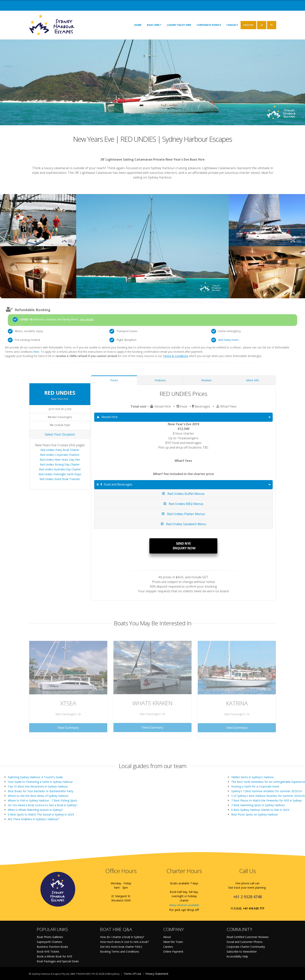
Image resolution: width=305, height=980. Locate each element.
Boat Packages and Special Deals (58, 961)
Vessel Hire (107, 417)
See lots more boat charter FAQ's (121, 947)
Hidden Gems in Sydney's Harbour (253, 777)
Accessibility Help (237, 956)
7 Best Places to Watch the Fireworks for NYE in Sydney (266, 800)
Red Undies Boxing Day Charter (60, 464)
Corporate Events (209, 25)
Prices (114, 380)
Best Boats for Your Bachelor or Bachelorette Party (40, 791)
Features (160, 380)
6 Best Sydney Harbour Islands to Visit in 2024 (260, 810)
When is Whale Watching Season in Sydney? (35, 810)
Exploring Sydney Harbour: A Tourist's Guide (35, 777)
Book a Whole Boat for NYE (54, 956)
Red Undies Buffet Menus (183, 494)
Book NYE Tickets (48, 952)
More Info (253, 380)
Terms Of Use (132, 974)
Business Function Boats (52, 947)
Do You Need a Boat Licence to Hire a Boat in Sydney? (42, 805)
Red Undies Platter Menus (183, 514)
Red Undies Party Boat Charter (60, 450)
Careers (168, 947)
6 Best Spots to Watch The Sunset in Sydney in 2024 (41, 814)
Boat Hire (154, 25)
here (36, 352)
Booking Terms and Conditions (120, 952)
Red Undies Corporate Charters (60, 455)
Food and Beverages (115, 484)
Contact (232, 25)
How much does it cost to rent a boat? (124, 942)
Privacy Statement (157, 974)
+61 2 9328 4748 (247, 897)
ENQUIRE (248, 25)
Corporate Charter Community (246, 947)
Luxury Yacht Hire (179, 25)
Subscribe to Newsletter (242, 952)
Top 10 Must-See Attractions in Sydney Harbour (38, 786)
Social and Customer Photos (245, 942)
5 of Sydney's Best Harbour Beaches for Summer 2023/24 (268, 796)
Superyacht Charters (50, 942)
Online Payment (173, 952)
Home (138, 25)
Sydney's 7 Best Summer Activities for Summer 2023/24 (266, 791)
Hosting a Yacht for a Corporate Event (255, 786)
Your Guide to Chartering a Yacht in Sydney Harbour (40, 782)
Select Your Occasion (60, 434)
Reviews (206, 380)
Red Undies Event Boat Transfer (60, 479)
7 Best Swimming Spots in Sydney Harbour (258, 805)
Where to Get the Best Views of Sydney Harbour (38, 796)
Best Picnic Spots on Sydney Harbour (255, 814)
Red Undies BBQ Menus (183, 504)
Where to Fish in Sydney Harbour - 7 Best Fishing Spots (43, 800)
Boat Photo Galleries (50, 937)
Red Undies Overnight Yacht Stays (60, 474)
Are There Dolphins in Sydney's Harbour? (33, 819)
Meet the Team (173, 942)
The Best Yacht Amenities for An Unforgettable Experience (268, 782)
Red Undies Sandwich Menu (183, 524)
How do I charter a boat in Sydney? (122, 937)
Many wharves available (184, 905)
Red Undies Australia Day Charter (60, 469)
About (167, 937)
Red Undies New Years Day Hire (60, 460)
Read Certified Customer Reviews (248, 937)
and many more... (229, 340)
